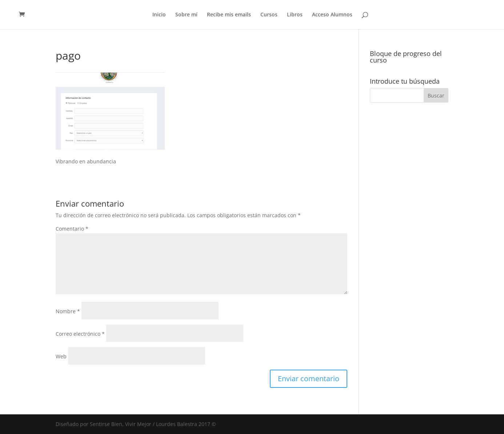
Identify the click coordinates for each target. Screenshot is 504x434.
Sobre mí (186, 15)
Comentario (72, 229)
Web (61, 356)
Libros (295, 15)
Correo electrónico (80, 334)
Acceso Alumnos (332, 15)
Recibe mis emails (229, 15)
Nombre (68, 311)
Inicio (159, 15)
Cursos (269, 15)
